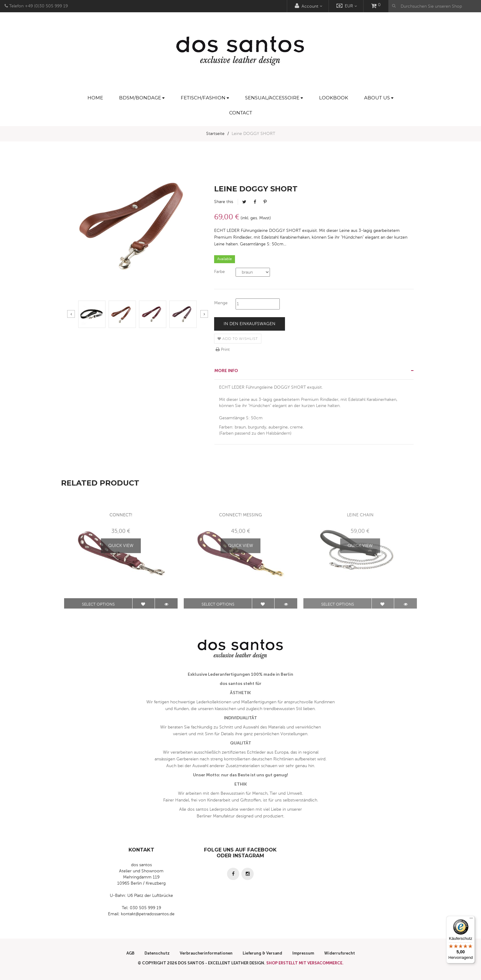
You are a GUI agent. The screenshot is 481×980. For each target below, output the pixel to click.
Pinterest (265, 202)
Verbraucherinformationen (206, 953)
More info (226, 371)
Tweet (244, 202)
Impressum (303, 953)
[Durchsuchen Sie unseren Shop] (435, 6)
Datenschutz (157, 953)
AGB (130, 953)
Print (223, 350)
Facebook (255, 202)
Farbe (219, 272)
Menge (221, 303)
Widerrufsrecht (340, 953)
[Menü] (471, 920)
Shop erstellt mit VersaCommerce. (305, 963)
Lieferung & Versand (262, 953)
